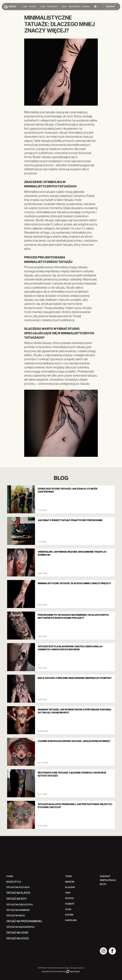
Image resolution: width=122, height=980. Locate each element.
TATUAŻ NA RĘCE (16, 915)
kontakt (105, 876)
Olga (68, 909)
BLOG (103, 884)
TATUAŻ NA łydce (18, 938)
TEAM (68, 876)
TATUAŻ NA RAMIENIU (18, 910)
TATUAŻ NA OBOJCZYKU (20, 905)
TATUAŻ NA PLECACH (18, 887)
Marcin (70, 882)
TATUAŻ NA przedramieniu (24, 921)
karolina (71, 920)
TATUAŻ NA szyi (16, 899)
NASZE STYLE (14, 882)
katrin (69, 915)
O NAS (10, 876)
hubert (70, 904)
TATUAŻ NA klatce (18, 893)
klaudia (70, 887)
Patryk (69, 898)
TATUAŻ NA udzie (17, 933)
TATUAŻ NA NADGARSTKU (20, 927)
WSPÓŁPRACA (108, 880)
